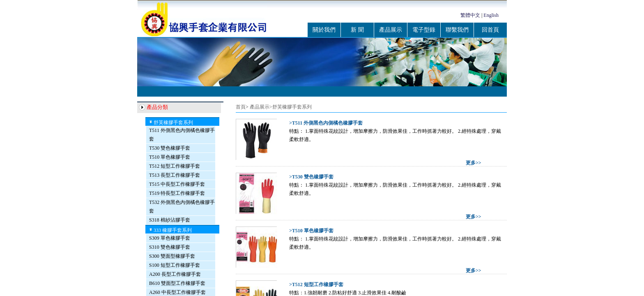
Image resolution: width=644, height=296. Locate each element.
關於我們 (324, 30)
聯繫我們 (457, 30)
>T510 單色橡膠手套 (311, 231)
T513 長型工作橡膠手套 (175, 175)
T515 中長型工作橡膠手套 (177, 184)
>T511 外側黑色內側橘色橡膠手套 (326, 123)
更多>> (474, 163)
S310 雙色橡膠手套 (170, 247)
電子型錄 (424, 30)
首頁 (241, 107)
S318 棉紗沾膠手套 (170, 220)
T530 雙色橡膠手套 (170, 148)
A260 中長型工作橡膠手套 (177, 292)
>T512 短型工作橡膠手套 (316, 284)
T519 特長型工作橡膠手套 (177, 193)
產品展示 (391, 30)
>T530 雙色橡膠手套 (311, 177)
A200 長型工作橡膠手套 (175, 274)
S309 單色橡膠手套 (170, 238)
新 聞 (357, 30)
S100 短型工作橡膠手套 (175, 265)
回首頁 (490, 30)
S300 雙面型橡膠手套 (172, 256)
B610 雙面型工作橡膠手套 (177, 283)
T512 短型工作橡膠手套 (175, 166)
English (491, 15)
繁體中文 (470, 15)
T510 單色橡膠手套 (170, 157)
